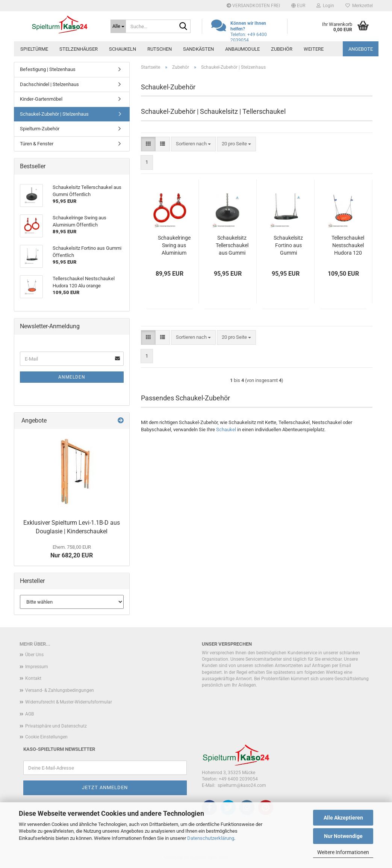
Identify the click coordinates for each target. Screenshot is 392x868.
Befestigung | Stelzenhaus (48, 69)
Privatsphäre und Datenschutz (56, 726)
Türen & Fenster (37, 144)
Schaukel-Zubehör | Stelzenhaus (54, 114)
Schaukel (226, 429)
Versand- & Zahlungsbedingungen (60, 690)
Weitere (314, 49)
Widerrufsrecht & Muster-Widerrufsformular (69, 702)
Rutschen (160, 49)
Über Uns (34, 655)
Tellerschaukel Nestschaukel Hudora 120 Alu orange (348, 246)
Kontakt (33, 678)
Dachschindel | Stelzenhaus (49, 84)
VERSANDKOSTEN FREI (253, 6)
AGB (30, 714)
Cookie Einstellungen (46, 737)
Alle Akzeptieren (343, 818)
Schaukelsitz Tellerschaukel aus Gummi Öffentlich (232, 246)
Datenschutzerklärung (211, 838)
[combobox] (193, 144)
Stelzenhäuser (79, 49)
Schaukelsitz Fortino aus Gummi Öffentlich (288, 246)
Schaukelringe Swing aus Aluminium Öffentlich (174, 246)
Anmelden (72, 377)
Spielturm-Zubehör (40, 129)
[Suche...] (118, 26)
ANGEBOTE (361, 49)
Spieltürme (34, 49)
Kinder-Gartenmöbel (41, 99)
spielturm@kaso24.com (242, 785)
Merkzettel (359, 6)
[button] (298, 6)
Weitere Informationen (343, 852)
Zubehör (282, 49)
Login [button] (325, 6)
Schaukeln (123, 49)
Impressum (37, 667)
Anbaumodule (242, 49)
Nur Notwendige (343, 836)
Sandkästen (198, 49)
